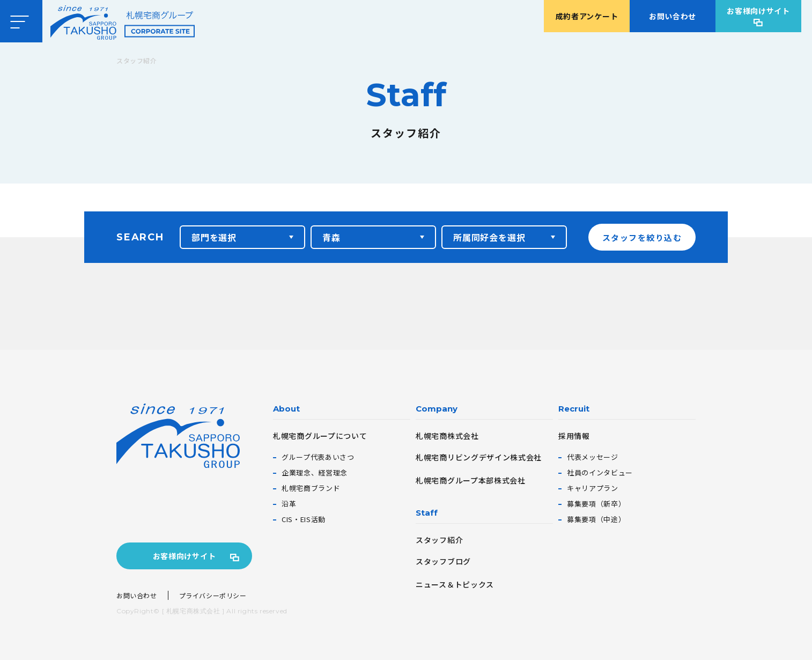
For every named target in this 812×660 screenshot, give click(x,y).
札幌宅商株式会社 (447, 436)
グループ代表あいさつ (318, 457)
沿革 (289, 504)
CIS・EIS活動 (304, 519)
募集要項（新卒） (596, 504)
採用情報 (574, 436)
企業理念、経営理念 (315, 472)
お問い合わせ (673, 16)
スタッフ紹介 (439, 540)
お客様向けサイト (758, 11)
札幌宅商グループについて (320, 436)
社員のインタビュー (600, 472)
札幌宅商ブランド (311, 488)
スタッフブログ (443, 561)
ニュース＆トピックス (455, 584)
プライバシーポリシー (213, 595)
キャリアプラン (593, 488)
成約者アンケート (587, 16)
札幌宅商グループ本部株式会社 (471, 480)
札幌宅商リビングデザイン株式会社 (479, 457)
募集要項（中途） (596, 519)
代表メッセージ (593, 457)
